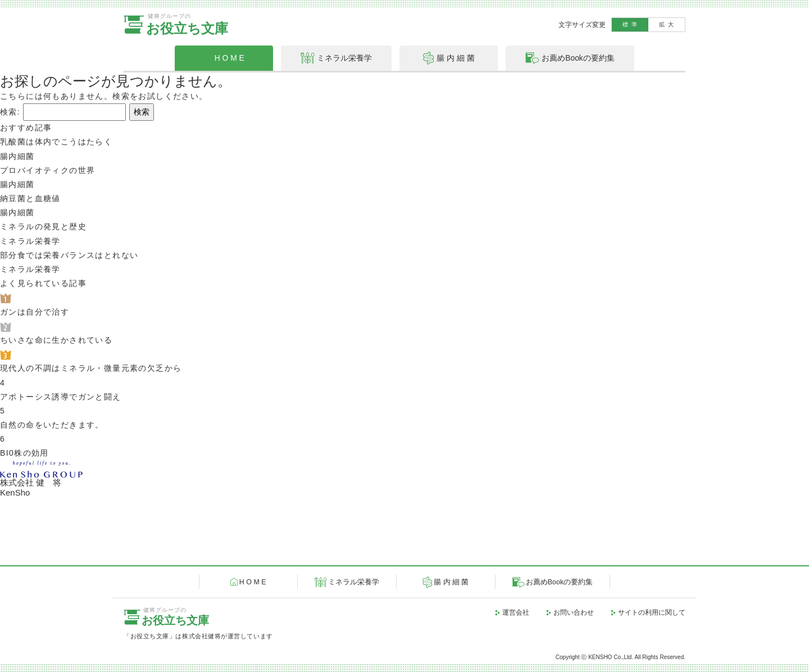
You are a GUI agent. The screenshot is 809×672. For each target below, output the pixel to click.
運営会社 (516, 612)
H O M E (253, 582)
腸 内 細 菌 (451, 582)
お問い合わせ (574, 612)
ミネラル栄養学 (354, 582)
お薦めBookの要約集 (560, 582)
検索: (10, 112)
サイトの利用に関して (652, 612)
